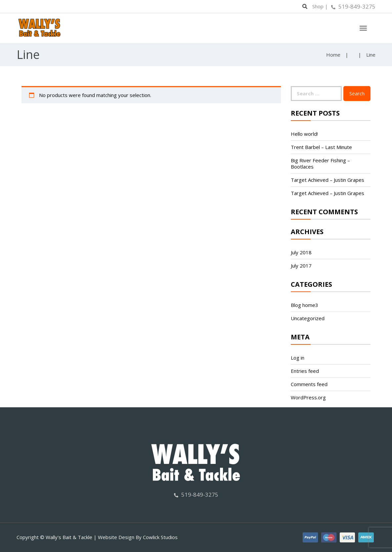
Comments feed (309, 384)
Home (333, 55)
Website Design (116, 537)
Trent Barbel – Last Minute (321, 147)
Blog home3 (305, 305)
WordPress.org (308, 397)
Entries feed (305, 371)
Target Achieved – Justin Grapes (327, 180)
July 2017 (301, 266)
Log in (298, 358)
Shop (318, 6)
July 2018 (301, 252)
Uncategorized (308, 318)
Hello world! (304, 134)
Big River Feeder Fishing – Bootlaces (320, 163)
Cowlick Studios (160, 537)
